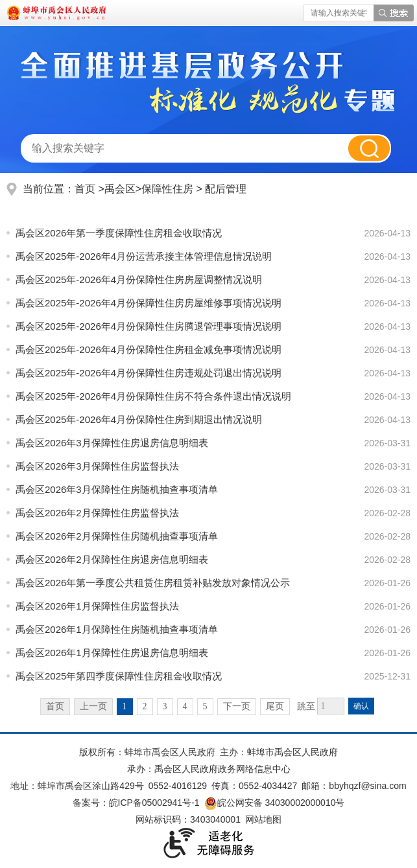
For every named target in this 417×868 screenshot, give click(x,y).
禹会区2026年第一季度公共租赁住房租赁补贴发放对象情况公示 (153, 583)
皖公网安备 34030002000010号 (275, 803)
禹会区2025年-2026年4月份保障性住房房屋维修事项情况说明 (149, 303)
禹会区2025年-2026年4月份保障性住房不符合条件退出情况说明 (153, 396)
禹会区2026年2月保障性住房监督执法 (97, 513)
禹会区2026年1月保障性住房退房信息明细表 (112, 653)
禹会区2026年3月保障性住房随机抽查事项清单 (117, 489)
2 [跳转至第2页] (145, 706)
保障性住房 (169, 189)
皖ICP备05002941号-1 (154, 803)
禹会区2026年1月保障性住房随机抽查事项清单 (117, 629)
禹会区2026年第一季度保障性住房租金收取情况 (119, 233)
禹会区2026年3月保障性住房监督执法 (97, 466)
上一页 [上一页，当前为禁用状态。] (93, 706)
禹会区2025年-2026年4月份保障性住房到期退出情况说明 (139, 419)
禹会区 (120, 189)
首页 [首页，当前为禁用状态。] (55, 706)
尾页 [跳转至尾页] (275, 706)
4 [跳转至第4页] (185, 706)
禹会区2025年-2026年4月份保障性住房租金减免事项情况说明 (149, 349)
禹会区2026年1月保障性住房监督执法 (97, 606)
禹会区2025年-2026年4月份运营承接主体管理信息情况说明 (144, 256)
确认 (361, 706)
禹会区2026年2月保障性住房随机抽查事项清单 (117, 536)
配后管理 (226, 189)
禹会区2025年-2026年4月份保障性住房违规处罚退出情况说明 (149, 373)
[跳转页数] (331, 706)
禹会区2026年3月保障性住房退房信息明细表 (112, 443)
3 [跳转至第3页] (165, 706)
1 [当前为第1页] (125, 706)
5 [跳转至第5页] (205, 706)
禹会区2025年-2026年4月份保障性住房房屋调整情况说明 (139, 280)
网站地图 (263, 819)
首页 (85, 189)
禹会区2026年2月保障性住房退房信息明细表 (112, 559)
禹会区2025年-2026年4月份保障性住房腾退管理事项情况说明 (149, 326)
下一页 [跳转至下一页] (237, 706)
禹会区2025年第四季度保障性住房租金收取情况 (119, 676)
